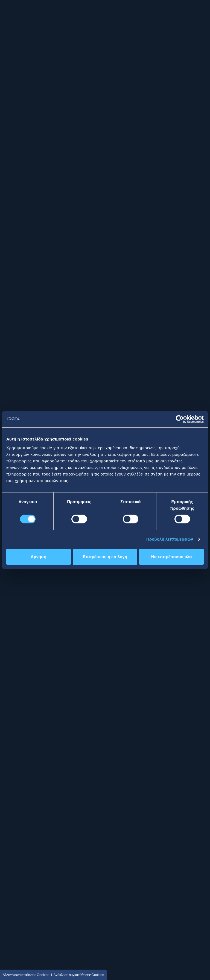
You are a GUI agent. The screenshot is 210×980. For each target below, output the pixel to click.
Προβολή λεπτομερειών (170, 539)
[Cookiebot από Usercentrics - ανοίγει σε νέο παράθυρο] (180, 419)
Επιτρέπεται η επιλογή (105, 557)
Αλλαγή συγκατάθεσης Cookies (26, 975)
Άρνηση (38, 557)
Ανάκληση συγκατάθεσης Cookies (79, 975)
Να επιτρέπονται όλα (172, 557)
